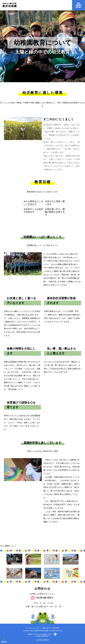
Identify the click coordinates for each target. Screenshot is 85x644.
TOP (2, 546)
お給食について (16, 417)
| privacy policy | (42, 640)
